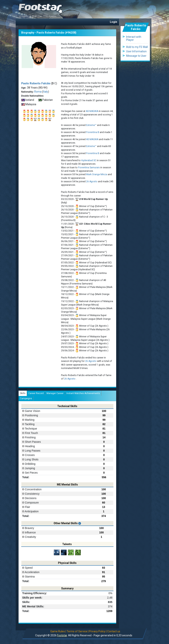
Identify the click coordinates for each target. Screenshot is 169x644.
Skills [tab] (23, 393)
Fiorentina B (93, 132)
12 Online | (24, 16)
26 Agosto (92, 182)
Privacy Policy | (98, 631)
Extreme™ (91, 125)
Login (113, 22)
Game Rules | (58, 631)
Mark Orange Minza (97, 174)
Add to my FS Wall (137, 47)
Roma (38, 92)
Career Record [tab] (36, 393)
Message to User (136, 56)
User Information (136, 51)
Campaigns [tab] (26, 398)
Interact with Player (134, 38)
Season (53, 16)
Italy (46, 92)
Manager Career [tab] (55, 393)
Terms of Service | (78, 631)
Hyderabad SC (89, 160)
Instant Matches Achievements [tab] (83, 393)
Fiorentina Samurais (89, 168)
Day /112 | (43, 16)
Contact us (114, 631)
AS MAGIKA (92, 111)
